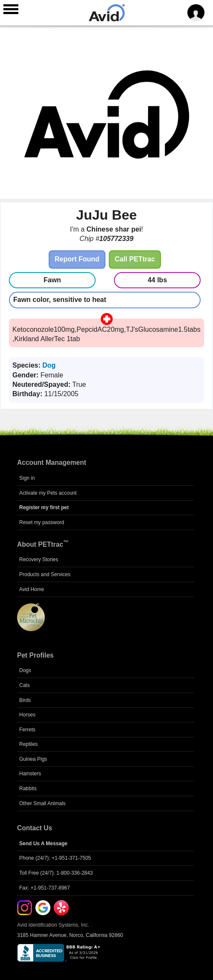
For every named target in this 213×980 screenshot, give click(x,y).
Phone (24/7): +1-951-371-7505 (55, 858)
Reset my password (42, 522)
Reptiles (28, 744)
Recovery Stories (39, 560)
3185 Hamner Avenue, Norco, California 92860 (70, 935)
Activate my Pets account (48, 493)
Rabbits (28, 789)
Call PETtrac (135, 259)
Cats (25, 685)
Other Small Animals (42, 803)
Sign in (27, 478)
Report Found (77, 259)
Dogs (25, 670)
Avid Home (32, 589)
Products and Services (45, 574)
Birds (25, 700)
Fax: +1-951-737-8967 (45, 888)
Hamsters (30, 774)
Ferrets (27, 730)
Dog (49, 365)
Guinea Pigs (33, 759)
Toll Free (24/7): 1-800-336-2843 (56, 873)
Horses (27, 715)
